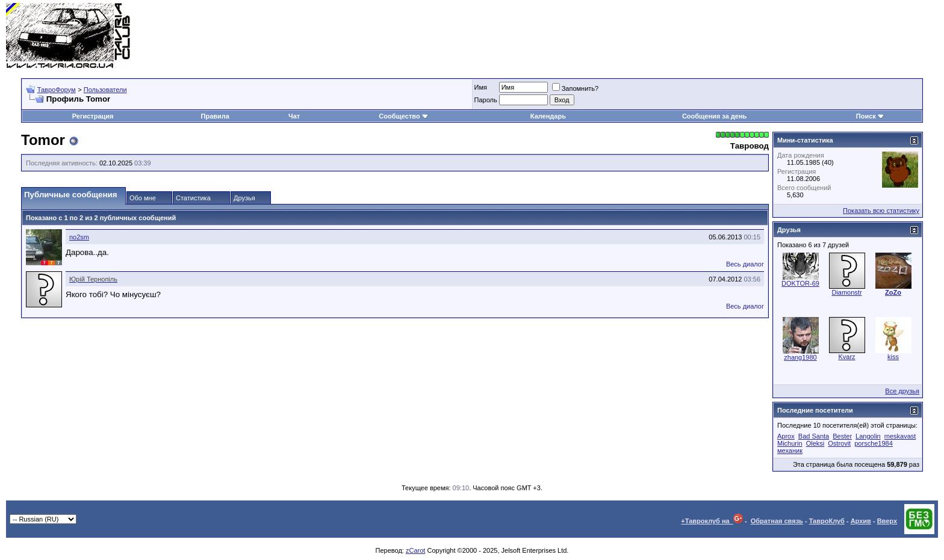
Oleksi (815, 443)
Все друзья (902, 391)
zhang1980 (800, 357)
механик (790, 451)
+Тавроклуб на (712, 521)
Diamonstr (846, 292)
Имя (481, 87)
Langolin (868, 436)
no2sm (79, 237)
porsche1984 (874, 443)
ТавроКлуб (827, 521)
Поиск (870, 116)
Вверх (887, 521)
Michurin (790, 443)
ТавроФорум (57, 90)
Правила (215, 116)
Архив (861, 521)
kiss (893, 357)
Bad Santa (814, 436)
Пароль (486, 100)
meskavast (900, 436)
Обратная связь (777, 521)
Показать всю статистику (881, 211)
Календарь (548, 116)
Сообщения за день (714, 116)
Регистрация (93, 116)
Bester (842, 436)
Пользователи (105, 90)
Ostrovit (839, 443)
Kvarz (846, 357)
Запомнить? (576, 88)
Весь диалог (745, 264)
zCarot (415, 550)
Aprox (786, 436)
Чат (294, 116)
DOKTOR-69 (800, 283)
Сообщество (403, 116)
